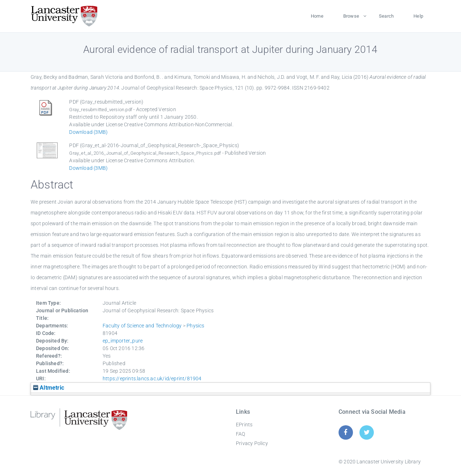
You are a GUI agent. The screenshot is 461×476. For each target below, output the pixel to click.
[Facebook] (346, 432)
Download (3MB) (88, 132)
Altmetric (49, 388)
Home (317, 16)
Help (418, 16)
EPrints (244, 425)
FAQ (241, 434)
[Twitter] (367, 432)
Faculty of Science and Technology (142, 326)
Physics (195, 326)
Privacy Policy (252, 443)
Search (386, 16)
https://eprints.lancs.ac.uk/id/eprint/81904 (152, 378)
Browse (351, 16)
